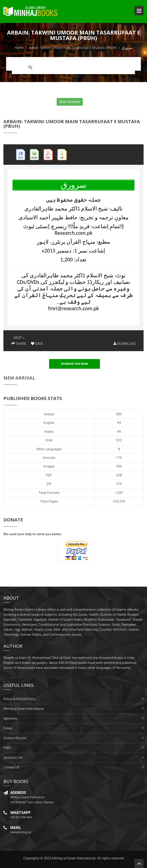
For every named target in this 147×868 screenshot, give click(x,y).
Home (19, 48)
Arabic (49, 432)
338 (119, 475)
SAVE (37, 344)
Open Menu (139, 11)
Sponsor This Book (75, 364)
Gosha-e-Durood (15, 738)
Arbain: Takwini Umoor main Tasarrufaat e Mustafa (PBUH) (73, 48)
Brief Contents (70, 102)
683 (119, 414)
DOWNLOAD (124, 344)
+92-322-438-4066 (21, 817)
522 (119, 440)
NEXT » (19, 338)
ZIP (49, 484)
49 (119, 432)
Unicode (49, 458)
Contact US (11, 767)
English (49, 423)
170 (119, 458)
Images (49, 466)
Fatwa (8, 728)
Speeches (10, 718)
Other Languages (49, 449)
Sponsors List (13, 758)
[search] (85, 68)
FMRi (7, 748)
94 (119, 423)
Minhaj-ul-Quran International (24, 709)
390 (119, 466)
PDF (49, 475)
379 (119, 484)
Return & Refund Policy (19, 699)
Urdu (49, 440)
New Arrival (19, 378)
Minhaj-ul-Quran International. (74, 858)
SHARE (19, 344)
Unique (49, 414)
